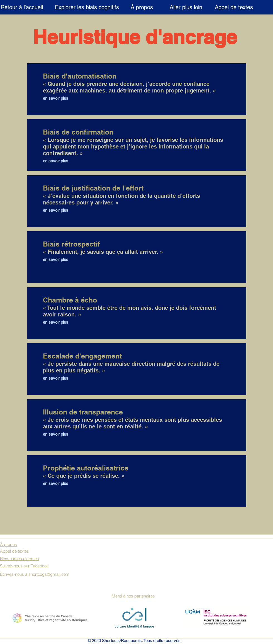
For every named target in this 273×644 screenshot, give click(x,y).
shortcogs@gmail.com (49, 574)
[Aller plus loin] (186, 7)
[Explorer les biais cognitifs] (87, 7)
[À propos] (142, 7)
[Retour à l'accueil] (22, 7)
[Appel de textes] (234, 7)
